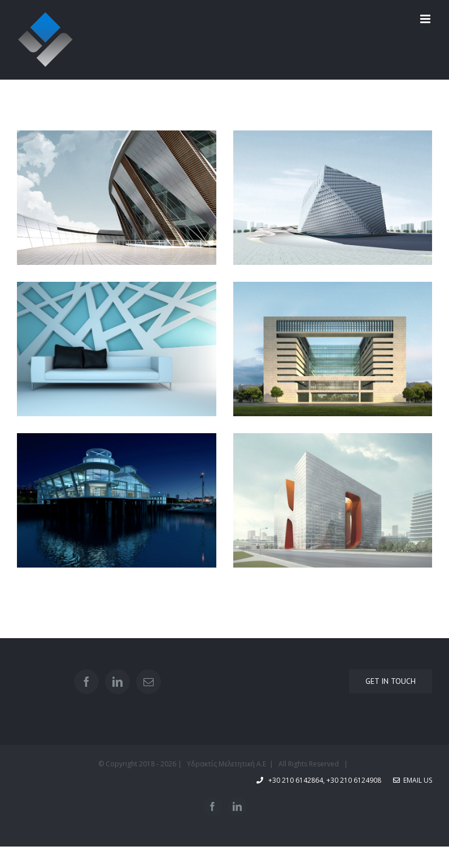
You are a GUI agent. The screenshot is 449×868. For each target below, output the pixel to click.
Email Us (413, 780)
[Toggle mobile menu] (426, 19)
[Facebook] (86, 682)
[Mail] (149, 682)
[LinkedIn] (117, 682)
